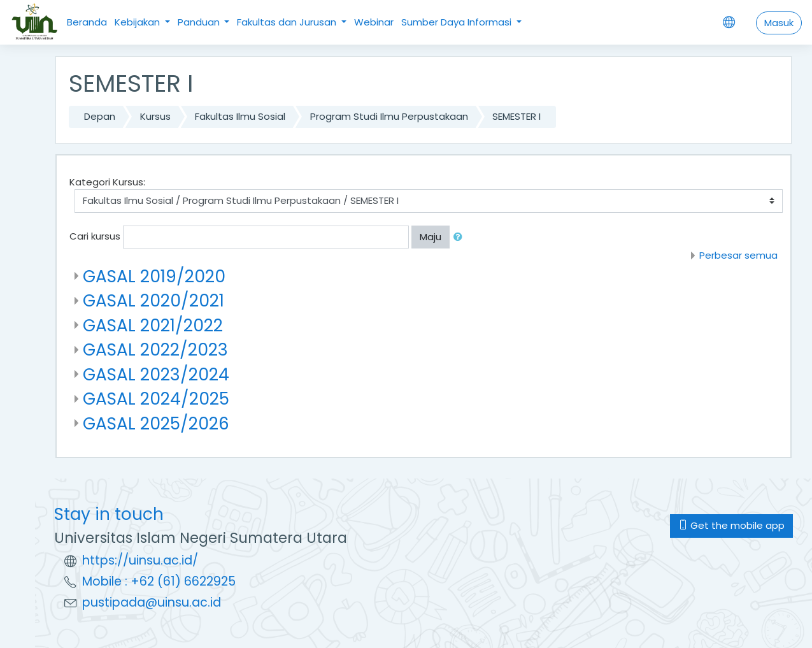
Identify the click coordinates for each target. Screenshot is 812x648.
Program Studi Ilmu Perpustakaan (389, 116)
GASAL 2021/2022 (153, 325)
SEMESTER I (516, 116)
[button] (460, 237)
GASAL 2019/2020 (154, 276)
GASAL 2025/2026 (156, 423)
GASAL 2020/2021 (153, 300)
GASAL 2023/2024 (156, 374)
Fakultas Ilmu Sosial (240, 116)
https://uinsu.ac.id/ (140, 560)
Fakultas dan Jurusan (288, 22)
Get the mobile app (731, 525)
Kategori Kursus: (107, 182)
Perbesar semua (738, 255)
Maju (431, 237)
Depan (100, 116)
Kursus (155, 116)
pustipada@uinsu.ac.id (152, 602)
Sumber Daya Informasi (458, 22)
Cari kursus (95, 236)
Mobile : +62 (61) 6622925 (159, 581)
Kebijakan (139, 22)
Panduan (200, 22)
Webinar (374, 22)
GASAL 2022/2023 (155, 349)
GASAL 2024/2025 (156, 399)
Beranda (87, 22)
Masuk (779, 23)
